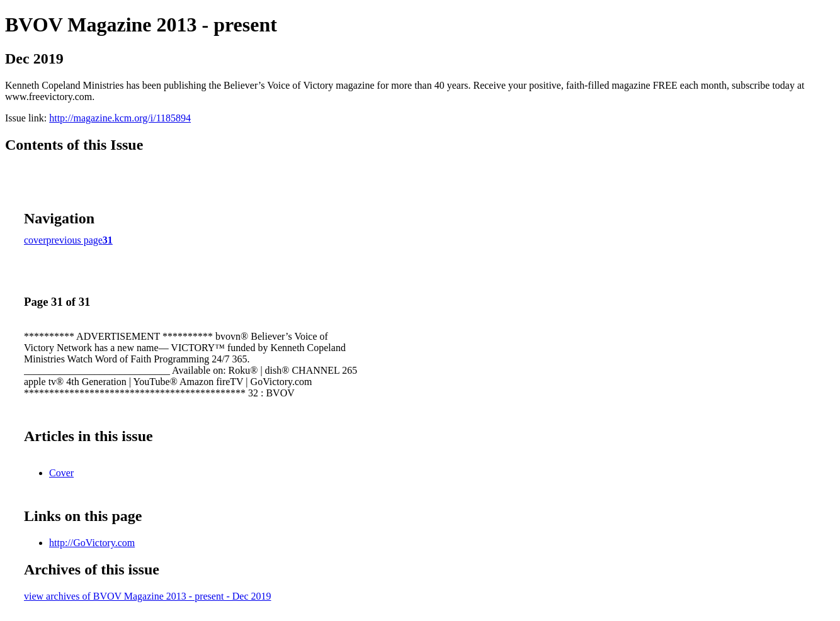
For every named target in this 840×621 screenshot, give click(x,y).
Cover (61, 473)
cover (35, 240)
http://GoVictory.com (92, 543)
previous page (75, 240)
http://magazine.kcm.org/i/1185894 (120, 118)
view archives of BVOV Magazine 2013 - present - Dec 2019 (147, 596)
